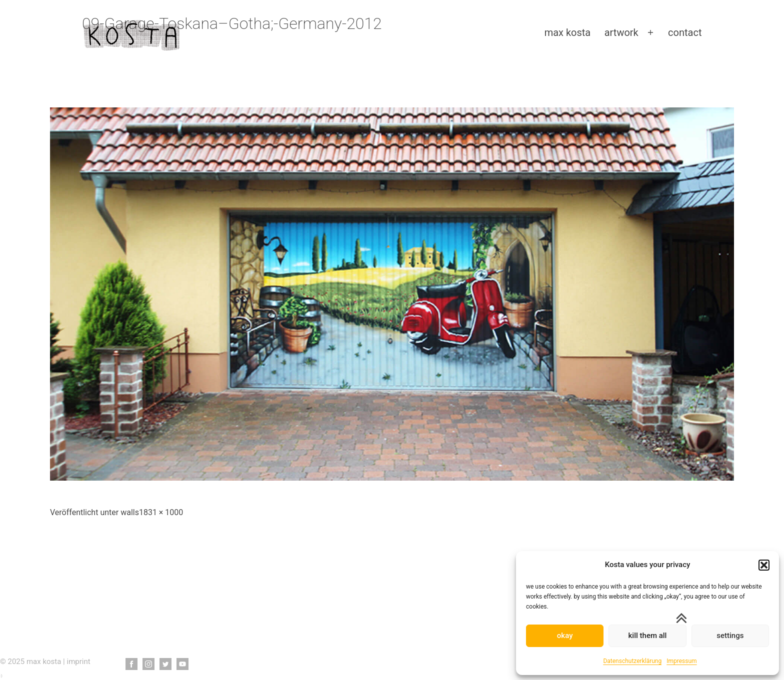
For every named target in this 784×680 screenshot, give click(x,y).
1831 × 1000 (161, 512)
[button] (764, 565)
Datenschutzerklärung (632, 661)
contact (685, 32)
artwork (621, 32)
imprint (79, 662)
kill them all (648, 636)
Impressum (681, 661)
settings (730, 636)
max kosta (568, 32)
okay (565, 636)
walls (130, 512)
